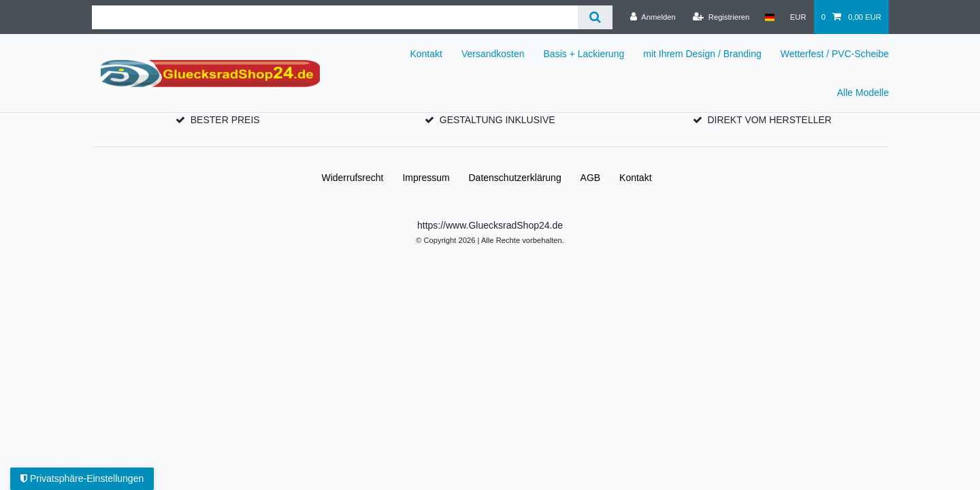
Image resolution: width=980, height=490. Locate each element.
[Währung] (798, 17)
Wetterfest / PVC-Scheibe (835, 54)
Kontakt (426, 54)
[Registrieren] (721, 17)
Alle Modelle (863, 93)
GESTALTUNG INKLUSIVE (497, 120)
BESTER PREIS (225, 120)
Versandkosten (493, 54)
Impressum (426, 178)
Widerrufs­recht (352, 178)
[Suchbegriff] (335, 17)
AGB (591, 178)
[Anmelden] (653, 17)
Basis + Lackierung (584, 54)
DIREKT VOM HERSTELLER (769, 120)
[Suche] (595, 17)
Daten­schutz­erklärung (515, 178)
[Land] (769, 17)
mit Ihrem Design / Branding (702, 54)
